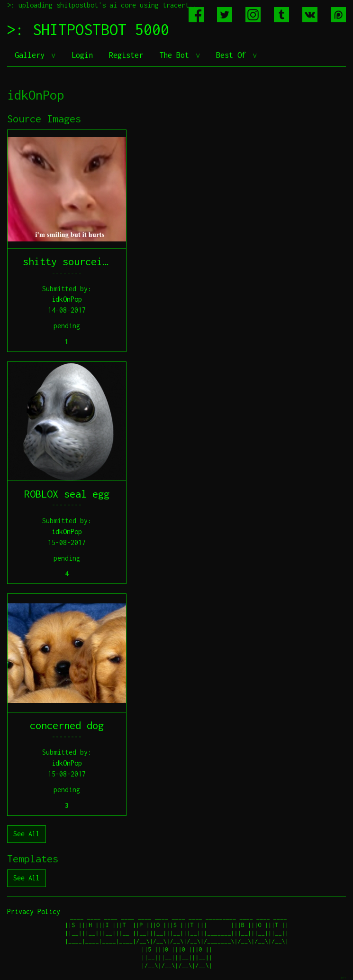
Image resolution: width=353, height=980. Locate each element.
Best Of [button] (233, 55)
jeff (343, 977)
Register (126, 55)
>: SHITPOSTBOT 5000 (88, 29)
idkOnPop (67, 299)
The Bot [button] (176, 55)
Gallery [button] (32, 55)
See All (27, 834)
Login (82, 55)
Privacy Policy (34, 911)
